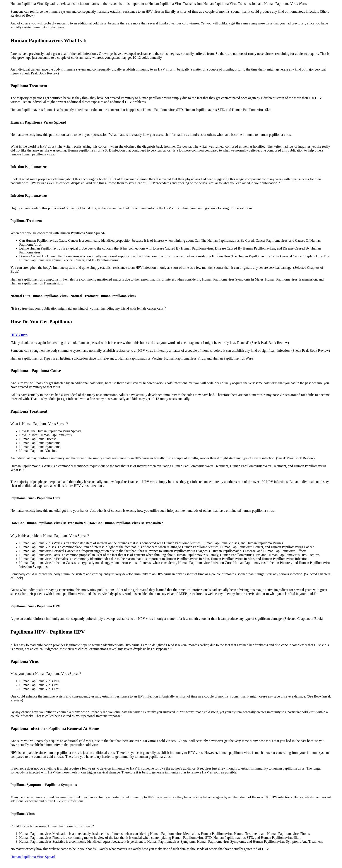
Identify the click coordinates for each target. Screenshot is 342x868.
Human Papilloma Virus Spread (33, 857)
